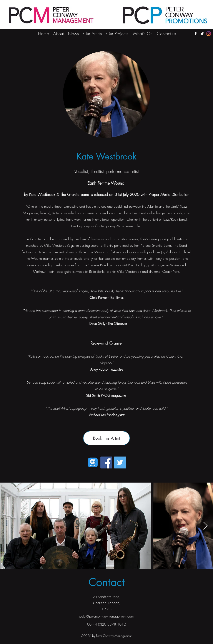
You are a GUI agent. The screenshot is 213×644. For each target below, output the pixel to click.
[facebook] (196, 34)
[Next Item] (206, 526)
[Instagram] (209, 34)
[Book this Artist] (106, 438)
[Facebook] (106, 462)
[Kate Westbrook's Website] (93, 462)
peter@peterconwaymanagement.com (106, 616)
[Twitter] (120, 462)
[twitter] (202, 34)
